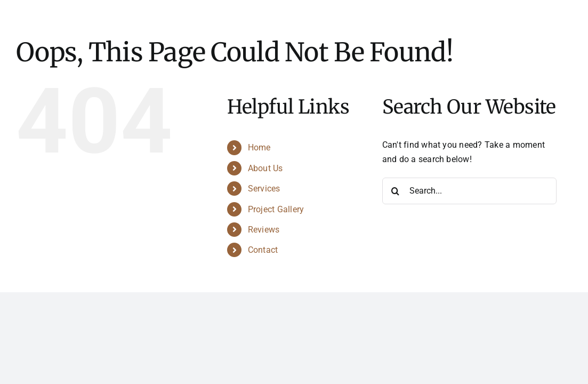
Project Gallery (276, 209)
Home (259, 147)
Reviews (264, 230)
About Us (265, 168)
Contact (263, 250)
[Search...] (470, 191)
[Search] (396, 191)
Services (264, 189)
